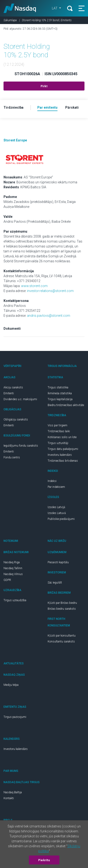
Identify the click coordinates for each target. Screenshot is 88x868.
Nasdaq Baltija (13, 792)
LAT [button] (55, 8)
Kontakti (9, 798)
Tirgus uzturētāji (58, 443)
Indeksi (52, 481)
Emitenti (9, 393)
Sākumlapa (10, 20)
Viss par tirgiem (57, 425)
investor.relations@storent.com (50, 291)
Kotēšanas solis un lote (62, 437)
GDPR (7, 580)
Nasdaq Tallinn (13, 568)
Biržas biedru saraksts (62, 609)
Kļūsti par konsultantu (62, 636)
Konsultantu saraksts (61, 642)
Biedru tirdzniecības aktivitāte (66, 405)
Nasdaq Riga (12, 562)
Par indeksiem (56, 487)
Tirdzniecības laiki (59, 431)
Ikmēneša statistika (60, 393)
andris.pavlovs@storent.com (49, 316)
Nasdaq (20, 8)
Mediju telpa (11, 685)
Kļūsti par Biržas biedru (62, 603)
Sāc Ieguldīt (55, 583)
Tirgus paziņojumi (15, 717)
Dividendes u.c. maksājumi (20, 399)
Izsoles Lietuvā (57, 513)
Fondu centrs (12, 457)
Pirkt (44, 86)
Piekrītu (44, 860)
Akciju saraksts (13, 387)
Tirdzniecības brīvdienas (63, 461)
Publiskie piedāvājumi (61, 519)
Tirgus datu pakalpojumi (63, 449)
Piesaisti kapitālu (58, 562)
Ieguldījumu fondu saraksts (21, 446)
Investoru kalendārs (60, 455)
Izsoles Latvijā (56, 507)
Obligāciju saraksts (16, 420)
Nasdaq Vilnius (13, 574)
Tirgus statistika (58, 387)
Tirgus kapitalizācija (60, 399)
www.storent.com (34, 286)
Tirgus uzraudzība (15, 600)
